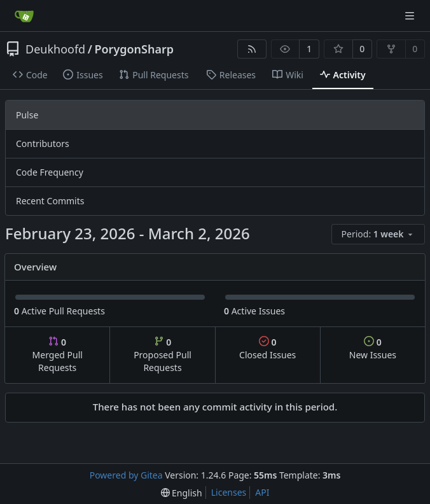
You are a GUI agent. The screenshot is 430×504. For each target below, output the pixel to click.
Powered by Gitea (126, 475)
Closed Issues (267, 348)
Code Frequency (50, 172)
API (262, 492)
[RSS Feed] (252, 49)
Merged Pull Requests (58, 355)
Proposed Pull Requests (163, 355)
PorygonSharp (134, 49)
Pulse (27, 115)
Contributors (43, 143)
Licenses (229, 492)
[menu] (378, 234)
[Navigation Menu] (411, 16)
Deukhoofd (55, 49)
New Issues (373, 348)
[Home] (24, 16)
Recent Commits (50, 201)
